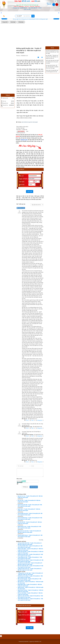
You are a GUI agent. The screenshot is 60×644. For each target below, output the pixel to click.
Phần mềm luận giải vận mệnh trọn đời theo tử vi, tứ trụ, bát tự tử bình (52, 62)
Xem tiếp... (41, 540)
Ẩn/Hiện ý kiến (21, 208)
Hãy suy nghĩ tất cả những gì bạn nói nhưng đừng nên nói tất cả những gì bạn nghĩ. (30, 19)
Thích (32, 420)
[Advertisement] (30, 35)
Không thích (40, 420)
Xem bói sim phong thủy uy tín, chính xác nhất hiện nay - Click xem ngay (52, 52)
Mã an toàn (19, 479)
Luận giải (30, 191)
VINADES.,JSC (38, 642)
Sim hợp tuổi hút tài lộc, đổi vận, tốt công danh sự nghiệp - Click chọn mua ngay (52, 67)
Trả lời (27, 420)
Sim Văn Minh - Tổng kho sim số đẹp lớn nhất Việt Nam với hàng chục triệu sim (52, 57)
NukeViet (26, 642)
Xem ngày (30, 628)
